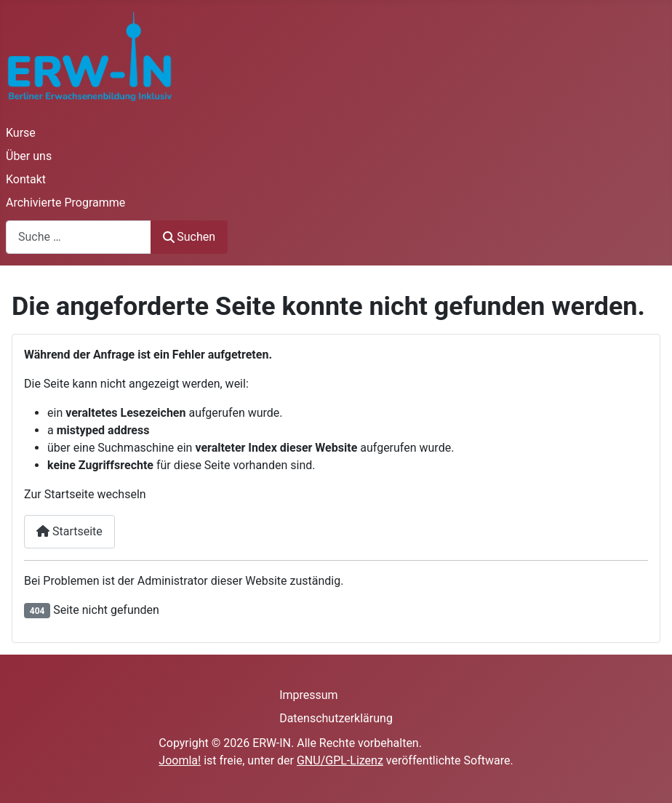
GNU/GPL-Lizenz (340, 760)
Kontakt (26, 179)
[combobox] (79, 237)
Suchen (189, 237)
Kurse (21, 133)
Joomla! (180, 760)
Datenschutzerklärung (336, 718)
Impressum (309, 695)
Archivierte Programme (65, 203)
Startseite (69, 531)
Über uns (29, 156)
